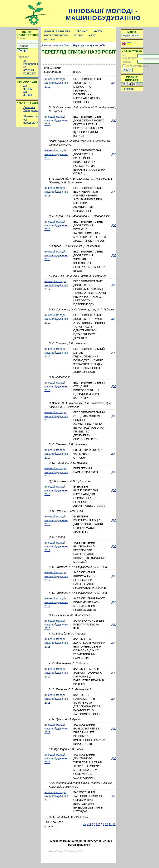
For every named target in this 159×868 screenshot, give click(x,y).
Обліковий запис (56, 35)
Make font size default (130, 84)
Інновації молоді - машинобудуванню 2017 (56, 83)
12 (114, 824)
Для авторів (28, 93)
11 (110, 824)
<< (85, 824)
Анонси (49, 39)
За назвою (30, 73)
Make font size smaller (125, 84)
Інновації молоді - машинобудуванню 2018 (56, 120)
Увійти (98, 31)
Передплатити (32, 110)
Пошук (78, 35)
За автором (29, 68)
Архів (93, 35)
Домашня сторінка (57, 31)
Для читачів (28, 87)
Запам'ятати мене (137, 66)
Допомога (128, 89)
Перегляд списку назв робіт (89, 45)
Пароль (126, 62)
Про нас (82, 31)
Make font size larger (134, 84)
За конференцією (32, 62)
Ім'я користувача (129, 56)
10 (107, 824)
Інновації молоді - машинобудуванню (103, 14)
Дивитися (29, 107)
